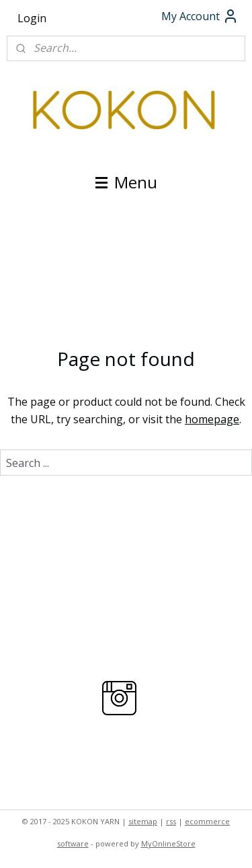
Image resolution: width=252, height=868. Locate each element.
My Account (200, 16)
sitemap (143, 821)
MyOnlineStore (168, 843)
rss (171, 821)
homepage (212, 419)
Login (32, 18)
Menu (126, 182)
